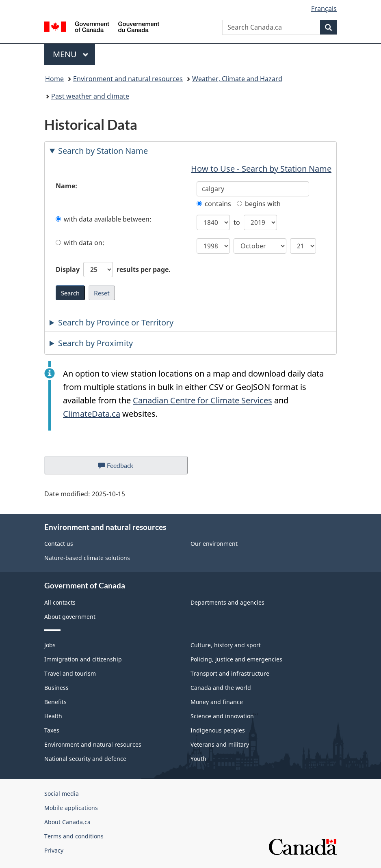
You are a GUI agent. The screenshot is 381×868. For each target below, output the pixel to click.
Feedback (124, 467)
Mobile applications (71, 808)
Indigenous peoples (218, 730)
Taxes (52, 730)
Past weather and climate (90, 96)
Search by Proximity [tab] (95, 343)
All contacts (60, 602)
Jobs (50, 645)
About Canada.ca (67, 822)
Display (113, 269)
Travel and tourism (70, 673)
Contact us (59, 544)
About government (70, 617)
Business (56, 688)
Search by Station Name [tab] (103, 151)
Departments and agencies (227, 602)
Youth (198, 759)
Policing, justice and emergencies (236, 659)
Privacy (54, 850)
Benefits (55, 702)
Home (54, 79)
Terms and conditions (74, 836)
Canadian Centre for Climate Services (202, 400)
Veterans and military (220, 744)
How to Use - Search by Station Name (261, 169)
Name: (66, 186)
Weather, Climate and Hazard (237, 79)
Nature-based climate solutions (87, 558)
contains (214, 204)
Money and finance (217, 702)
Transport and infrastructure (230, 673)
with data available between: (104, 219)
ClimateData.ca (92, 414)
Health (53, 716)
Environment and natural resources (128, 79)
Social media (62, 794)
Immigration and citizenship (83, 659)
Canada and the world (221, 688)
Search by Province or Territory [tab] (116, 322)
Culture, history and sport (226, 645)
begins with (259, 204)
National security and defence (85, 759)
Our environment (214, 544)
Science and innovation (222, 716)
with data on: (80, 243)
